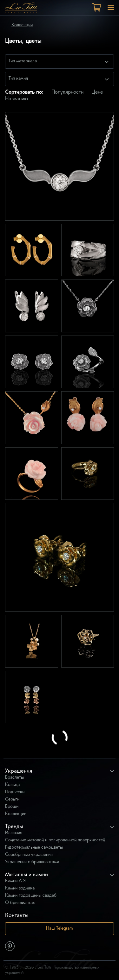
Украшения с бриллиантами (32, 862)
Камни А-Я (15, 881)
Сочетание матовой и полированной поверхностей (55, 840)
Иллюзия (14, 833)
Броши (12, 807)
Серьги (12, 799)
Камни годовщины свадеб (31, 896)
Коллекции (22, 25)
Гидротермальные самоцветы (34, 848)
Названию (17, 99)
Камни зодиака (20, 888)
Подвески (15, 792)
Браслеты (14, 778)
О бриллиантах (20, 903)
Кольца (12, 785)
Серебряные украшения (29, 855)
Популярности (67, 92)
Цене (97, 92)
